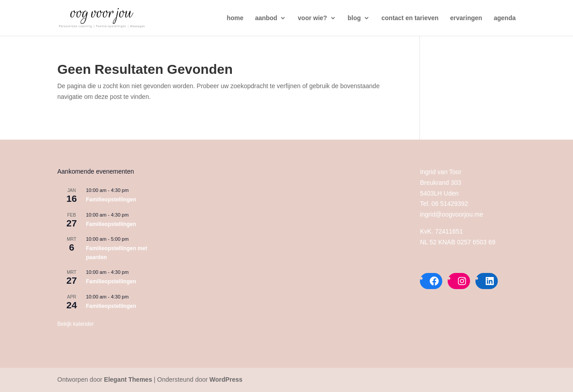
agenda (505, 18)
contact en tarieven (410, 18)
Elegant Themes (128, 379)
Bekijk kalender (75, 324)
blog (355, 18)
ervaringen (466, 18)
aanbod (266, 18)
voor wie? (312, 18)
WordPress (226, 379)
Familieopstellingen (111, 200)
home (235, 18)
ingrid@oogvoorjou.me (451, 214)
